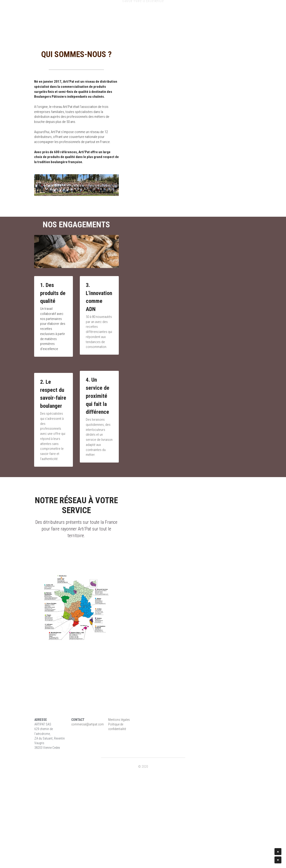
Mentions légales (157, 805)
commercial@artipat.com (107, 810)
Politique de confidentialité (163, 810)
